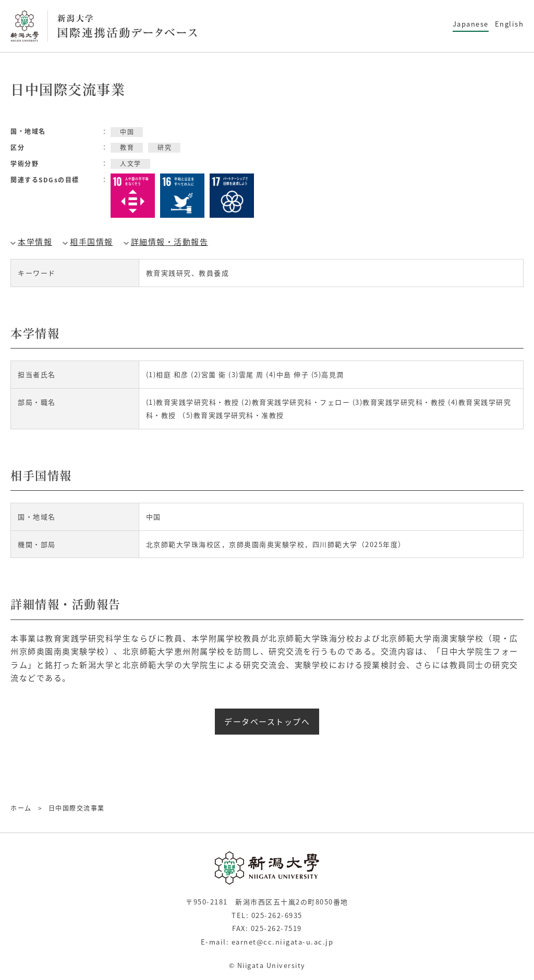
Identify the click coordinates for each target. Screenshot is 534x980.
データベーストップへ (267, 722)
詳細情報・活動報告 (170, 242)
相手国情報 (92, 242)
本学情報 (35, 242)
